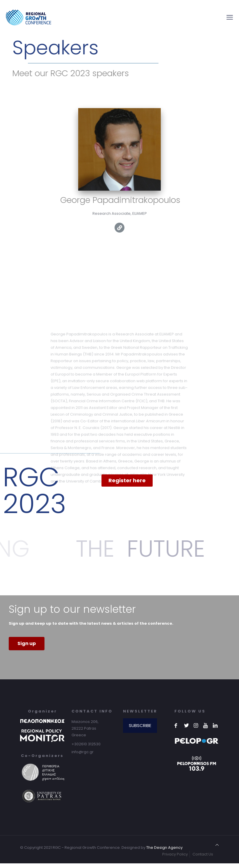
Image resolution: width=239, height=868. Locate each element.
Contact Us (203, 854)
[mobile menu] (230, 17)
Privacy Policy (175, 854)
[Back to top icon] (217, 845)
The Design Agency (164, 848)
